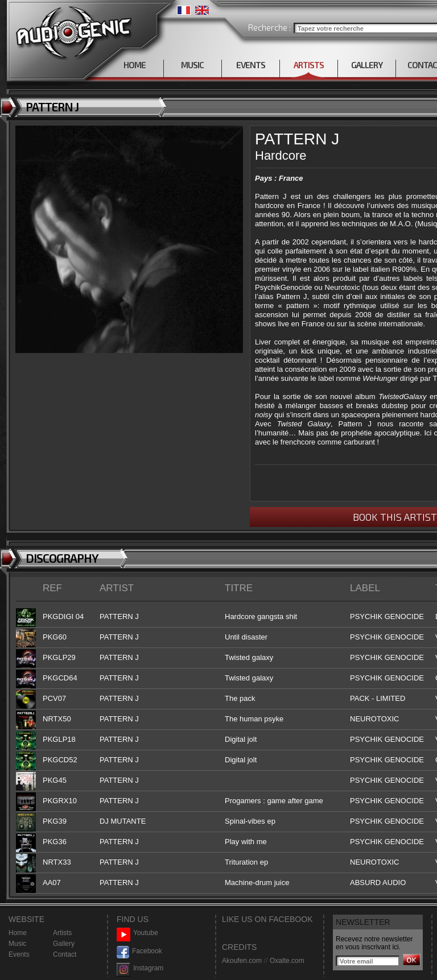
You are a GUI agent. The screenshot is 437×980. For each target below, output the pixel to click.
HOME (135, 65)
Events (19, 954)
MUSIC (192, 65)
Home (18, 933)
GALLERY (367, 65)
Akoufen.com (242, 961)
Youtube (137, 933)
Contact (65, 954)
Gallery (64, 944)
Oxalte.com (287, 961)
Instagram (140, 968)
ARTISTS (309, 65)
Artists (62, 933)
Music (17, 944)
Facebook (139, 951)
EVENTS (251, 65)
